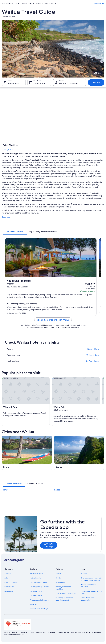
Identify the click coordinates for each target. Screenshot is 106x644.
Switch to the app (49, 545)
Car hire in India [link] (36, 596)
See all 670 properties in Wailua (53, 320)
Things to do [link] (9, 149)
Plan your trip (99, 3)
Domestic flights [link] (36, 591)
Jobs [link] (6, 578)
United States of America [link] (24, 3)
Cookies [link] (58, 578)
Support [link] (84, 574)
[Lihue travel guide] (27, 453)
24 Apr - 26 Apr (93, 361)
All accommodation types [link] (40, 600)
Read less (6, 217)
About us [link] (8, 574)
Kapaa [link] (46, 3)
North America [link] (7, 3)
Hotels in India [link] (35, 578)
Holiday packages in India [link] (40, 587)
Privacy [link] (58, 574)
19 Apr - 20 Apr (93, 355)
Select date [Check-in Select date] (13, 84)
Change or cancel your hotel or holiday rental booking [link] (92, 579)
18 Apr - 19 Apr (93, 349)
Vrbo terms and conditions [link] (65, 593)
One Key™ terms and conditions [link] (63, 588)
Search (96, 82)
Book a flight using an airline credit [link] (91, 592)
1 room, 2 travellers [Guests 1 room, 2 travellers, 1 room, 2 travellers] (69, 84)
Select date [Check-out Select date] (39, 84)
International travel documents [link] (88, 599)
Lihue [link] (6, 490)
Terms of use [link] (60, 582)
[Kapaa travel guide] (79, 453)
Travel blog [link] (34, 604)
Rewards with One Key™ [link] (39, 609)
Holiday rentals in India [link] (39, 582)
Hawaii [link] (39, 3)
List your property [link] (11, 582)
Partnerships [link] (9, 587)
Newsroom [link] (9, 591)
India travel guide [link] (37, 574)
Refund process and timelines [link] (89, 586)
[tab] (15, 232)
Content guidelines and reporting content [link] (64, 599)
